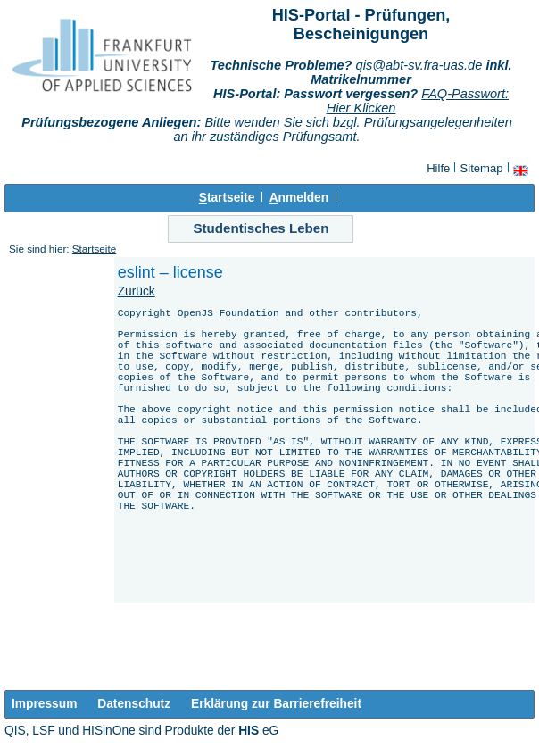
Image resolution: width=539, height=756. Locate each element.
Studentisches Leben (261, 228)
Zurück (137, 291)
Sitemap (482, 168)
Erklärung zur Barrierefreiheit (276, 704)
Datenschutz (134, 704)
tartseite (227, 198)
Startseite (94, 249)
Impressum (44, 704)
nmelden (299, 198)
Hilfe (438, 168)
